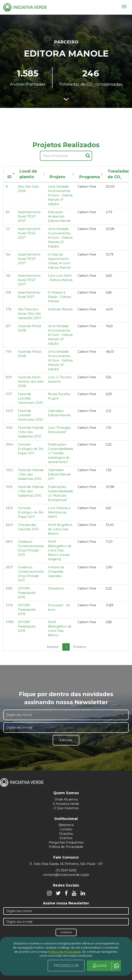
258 (8, 292)
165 (8, 276)
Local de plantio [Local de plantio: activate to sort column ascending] (28, 174)
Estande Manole (60, 309)
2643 (9, 525)
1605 (9, 428)
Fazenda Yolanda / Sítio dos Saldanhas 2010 (31, 432)
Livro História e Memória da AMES (59, 512)
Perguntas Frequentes (66, 842)
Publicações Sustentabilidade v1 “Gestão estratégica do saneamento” (61, 453)
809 (9, 377)
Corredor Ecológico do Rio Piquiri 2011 (31, 449)
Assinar (66, 932)
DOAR (99, 966)
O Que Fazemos (66, 808)
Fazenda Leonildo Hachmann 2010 (30, 398)
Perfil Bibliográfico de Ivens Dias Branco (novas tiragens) (60, 550)
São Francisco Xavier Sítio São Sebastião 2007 (30, 314)
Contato (66, 829)
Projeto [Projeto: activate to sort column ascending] (57, 177)
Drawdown (56, 588)
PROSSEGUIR (66, 966)
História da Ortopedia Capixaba (56, 572)
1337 (9, 394)
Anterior (53, 647)
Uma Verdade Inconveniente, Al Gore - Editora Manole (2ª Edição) (60, 238)
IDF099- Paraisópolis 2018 (27, 593)
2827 (9, 567)
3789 (10, 622)
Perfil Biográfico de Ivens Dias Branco (60, 529)
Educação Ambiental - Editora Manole (59, 216)
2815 (9, 542)
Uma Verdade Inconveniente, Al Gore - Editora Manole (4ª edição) (60, 360)
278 (9, 309)
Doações (66, 834)
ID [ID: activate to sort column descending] (10, 177)
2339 (9, 508)
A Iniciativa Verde (66, 804)
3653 (9, 588)
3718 (9, 605)
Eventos (66, 838)
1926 (9, 487)
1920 (9, 470)
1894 (9, 444)
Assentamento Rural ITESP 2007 (29, 216)
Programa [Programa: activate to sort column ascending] (90, 177)
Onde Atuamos (66, 799)
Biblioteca (66, 825)
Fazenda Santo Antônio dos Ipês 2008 (31, 382)
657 (8, 326)
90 (8, 212)
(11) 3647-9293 (66, 870)
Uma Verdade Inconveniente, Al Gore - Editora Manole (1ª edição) (60, 195)
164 (8, 254)
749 (8, 352)
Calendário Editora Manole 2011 (59, 474)
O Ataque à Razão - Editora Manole (59, 297)
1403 (9, 411)
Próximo (80, 647)
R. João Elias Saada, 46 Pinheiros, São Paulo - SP (66, 864)
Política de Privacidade (66, 847)
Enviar (66, 740)
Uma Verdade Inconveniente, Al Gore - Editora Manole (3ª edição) (60, 335)
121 (8, 229)
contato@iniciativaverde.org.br (66, 875)
